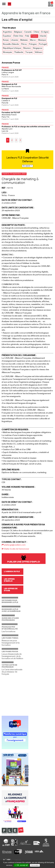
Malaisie (24, 40)
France (34, 36)
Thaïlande (19, 52)
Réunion (27, 48)
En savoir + (27, 166)
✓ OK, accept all (21, 865)
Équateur (7, 36)
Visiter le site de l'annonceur (15, 549)
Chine (36, 32)
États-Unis (18, 36)
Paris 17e (27, 114)
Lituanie (14, 40)
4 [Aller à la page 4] (20, 140)
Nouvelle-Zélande (11, 44)
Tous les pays (9, 28)
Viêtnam (39, 52)
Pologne (33, 44)
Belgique (18, 32)
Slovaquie (7, 52)
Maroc (33, 40)
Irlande (43, 36)
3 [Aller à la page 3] (16, 140)
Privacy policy (46, 865)
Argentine (7, 32)
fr (9, 4)
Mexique (42, 40)
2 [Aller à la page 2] (12, 140)
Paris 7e (27, 72)
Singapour (38, 48)
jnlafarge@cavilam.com (14, 545)
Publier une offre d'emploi (24, 559)
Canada (28, 32)
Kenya (6, 40)
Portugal (43, 44)
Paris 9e (27, 100)
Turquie (29, 52)
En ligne (45, 32)
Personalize (35, 865)
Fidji (27, 36)
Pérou (24, 44)
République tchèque (12, 48)
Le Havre (27, 86)
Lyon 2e (27, 128)
